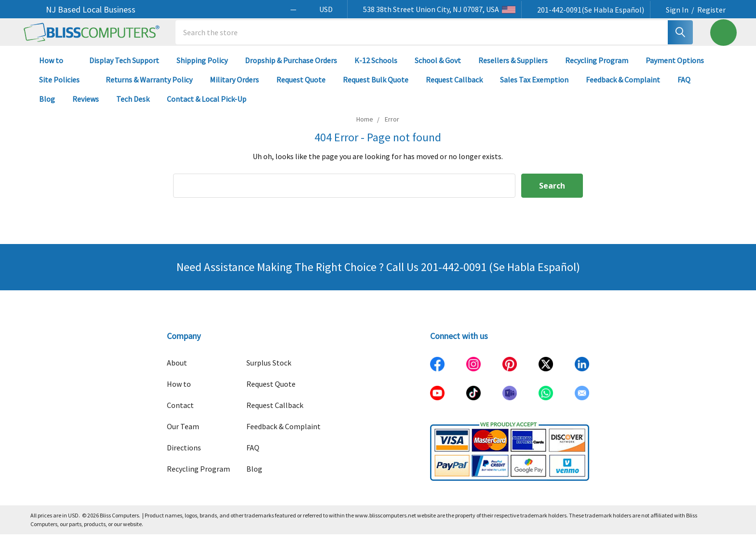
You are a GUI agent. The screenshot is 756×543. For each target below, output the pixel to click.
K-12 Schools (376, 68)
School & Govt (438, 68)
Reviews (86, 107)
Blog (47, 107)
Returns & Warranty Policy (149, 88)
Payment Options (675, 68)
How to (55, 68)
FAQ (684, 88)
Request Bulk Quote (376, 88)
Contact (180, 414)
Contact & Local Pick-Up (211, 107)
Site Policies (64, 88)
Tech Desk (133, 107)
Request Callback (454, 88)
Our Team (183, 435)
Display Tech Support (124, 68)
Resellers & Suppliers (513, 68)
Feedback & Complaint (623, 88)
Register (711, 10)
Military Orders (234, 88)
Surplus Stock (269, 371)
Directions (184, 456)
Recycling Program (597, 68)
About (177, 371)
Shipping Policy (202, 68)
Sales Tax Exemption (534, 88)
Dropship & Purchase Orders (291, 68)
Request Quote (301, 88)
